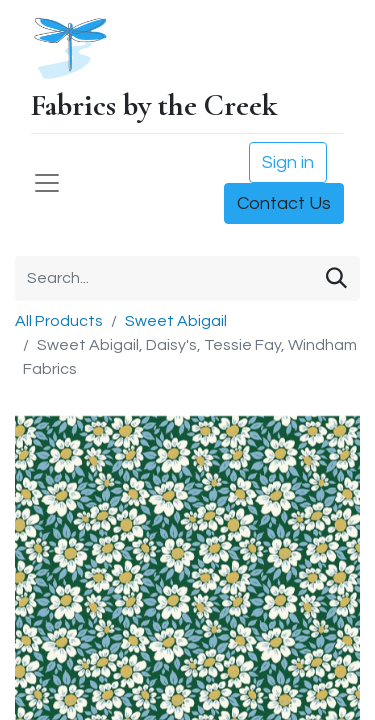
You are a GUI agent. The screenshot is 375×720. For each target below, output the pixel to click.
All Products (59, 321)
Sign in (288, 162)
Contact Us (284, 203)
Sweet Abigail (176, 321)
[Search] (336, 278)
